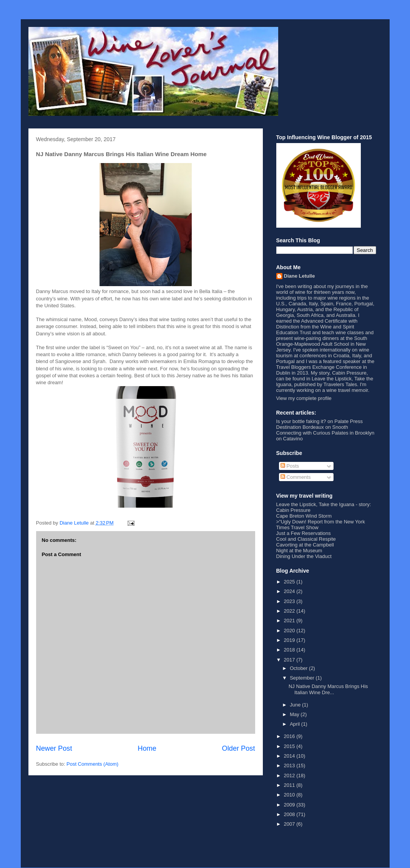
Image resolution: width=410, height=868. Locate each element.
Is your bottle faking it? (301, 421)
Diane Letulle (300, 276)
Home (147, 748)
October (299, 668)
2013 (290, 766)
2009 (290, 805)
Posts (290, 466)
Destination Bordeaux (300, 427)
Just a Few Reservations (304, 533)
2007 (290, 824)
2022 (290, 611)
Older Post (239, 748)
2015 (290, 746)
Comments (295, 477)
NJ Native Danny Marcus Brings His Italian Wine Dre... (328, 689)
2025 (290, 582)
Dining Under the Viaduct (304, 556)
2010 (290, 795)
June (296, 705)
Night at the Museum (299, 551)
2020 (290, 631)
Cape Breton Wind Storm (304, 516)
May (295, 714)
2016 (290, 736)
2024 (290, 591)
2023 (290, 601)
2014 (290, 756)
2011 (290, 785)
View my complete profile (304, 398)
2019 (290, 640)
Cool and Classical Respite (306, 539)
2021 (290, 621)
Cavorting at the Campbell (305, 545)
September (303, 678)
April (295, 724)
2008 (290, 814)
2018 (290, 650)
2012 (290, 776)
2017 (290, 660)
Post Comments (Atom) (92, 764)
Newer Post (54, 748)
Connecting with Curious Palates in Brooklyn (325, 433)
